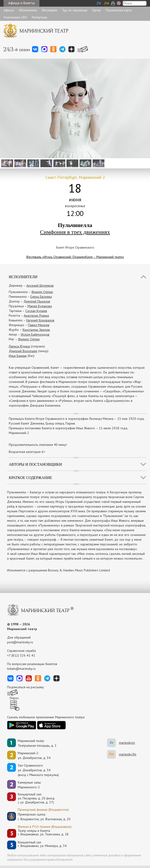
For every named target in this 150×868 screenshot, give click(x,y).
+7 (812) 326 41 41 (21, 655)
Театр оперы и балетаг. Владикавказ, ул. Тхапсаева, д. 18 (43, 833)
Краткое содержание (30, 478)
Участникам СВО (15, 17)
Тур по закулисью (75, 10)
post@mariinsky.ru (20, 642)
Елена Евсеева (41, 297)
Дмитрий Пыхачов (37, 301)
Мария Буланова (40, 306)
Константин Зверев (36, 330)
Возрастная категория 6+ (27, 452)
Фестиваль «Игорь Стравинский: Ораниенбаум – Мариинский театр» (75, 257)
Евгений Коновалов (40, 320)
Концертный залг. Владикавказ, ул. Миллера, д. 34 (42, 844)
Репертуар (40, 17)
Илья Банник (18, 356)
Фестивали (49, 10)
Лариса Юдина (19, 346)
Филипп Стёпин (42, 292)
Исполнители (23, 277)
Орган (96, 10)
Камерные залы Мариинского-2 (29, 785)
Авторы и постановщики (35, 464)
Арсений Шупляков (40, 285)
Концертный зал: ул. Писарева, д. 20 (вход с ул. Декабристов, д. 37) (36, 798)
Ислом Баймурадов (35, 334)
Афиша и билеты (21, 3)
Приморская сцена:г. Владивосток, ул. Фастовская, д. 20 (39, 817)
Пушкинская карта (119, 10)
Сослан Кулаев (36, 311)
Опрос (14, 698)
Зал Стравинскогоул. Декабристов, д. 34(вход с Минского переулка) (38, 770)
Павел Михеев (39, 325)
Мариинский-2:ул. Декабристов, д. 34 (34, 755)
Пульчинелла (75, 225)
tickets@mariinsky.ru (21, 669)
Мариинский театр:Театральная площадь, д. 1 (37, 743)
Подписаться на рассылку (26, 687)
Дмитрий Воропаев (23, 351)
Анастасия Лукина (36, 316)
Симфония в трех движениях (75, 232)
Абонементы (28, 10)
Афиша (9, 10)
